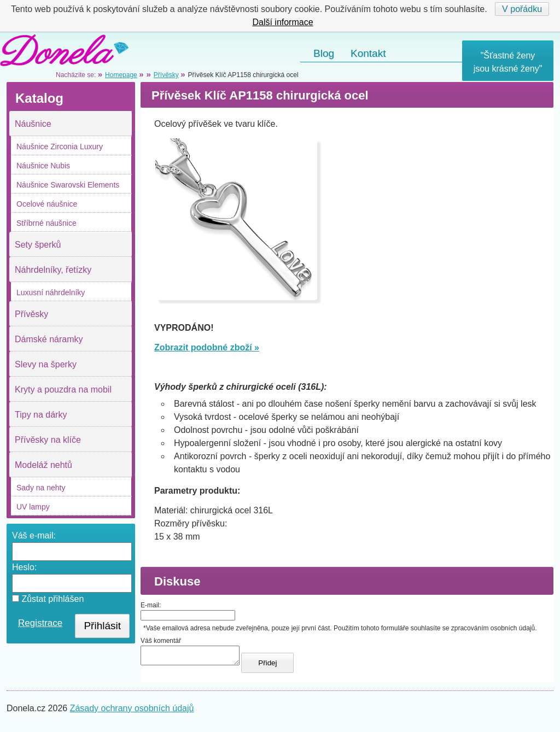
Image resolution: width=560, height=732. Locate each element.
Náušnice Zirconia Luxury (60, 147)
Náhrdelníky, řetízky (53, 270)
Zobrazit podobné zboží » (207, 347)
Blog (324, 53)
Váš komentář (161, 641)
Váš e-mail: (34, 535)
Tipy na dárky (41, 415)
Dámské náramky (49, 339)
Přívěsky (31, 314)
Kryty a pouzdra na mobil (63, 390)
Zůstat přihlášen (48, 599)
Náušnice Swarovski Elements (68, 185)
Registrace (40, 623)
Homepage (121, 75)
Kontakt (368, 53)
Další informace (282, 22)
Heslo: (24, 567)
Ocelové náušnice (47, 204)
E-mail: (151, 605)
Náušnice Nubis (43, 166)
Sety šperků (38, 245)
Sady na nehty (41, 488)
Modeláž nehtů (43, 465)
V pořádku (522, 9)
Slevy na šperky (46, 364)
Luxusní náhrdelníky (51, 292)
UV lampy (33, 507)
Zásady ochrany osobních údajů (132, 711)
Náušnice (33, 124)
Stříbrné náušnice (46, 223)
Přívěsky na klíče (48, 440)
